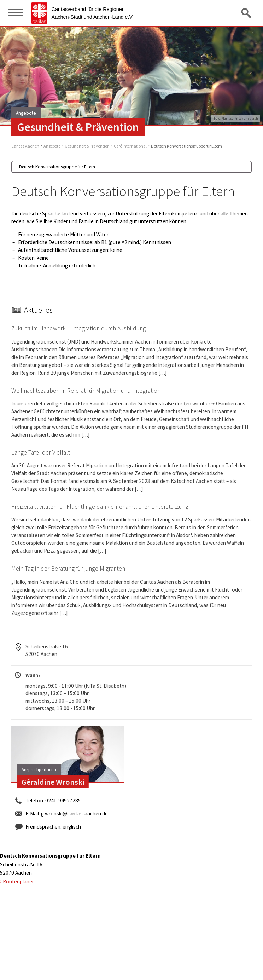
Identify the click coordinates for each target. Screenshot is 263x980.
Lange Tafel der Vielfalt (41, 452)
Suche (247, 13)
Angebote (52, 146)
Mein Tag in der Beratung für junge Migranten (68, 569)
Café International (130, 146)
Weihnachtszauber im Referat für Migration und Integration (86, 391)
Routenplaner (18, 881)
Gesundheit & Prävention (87, 146)
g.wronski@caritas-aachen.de (74, 814)
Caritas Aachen (25, 146)
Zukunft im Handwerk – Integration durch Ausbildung (79, 328)
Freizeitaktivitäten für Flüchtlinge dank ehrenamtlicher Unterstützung (100, 507)
